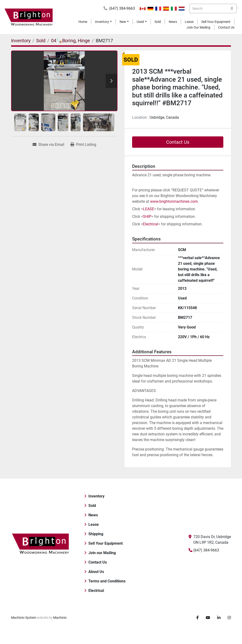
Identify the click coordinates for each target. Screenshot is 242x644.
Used (140, 22)
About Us (96, 572)
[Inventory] (21, 41)
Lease (189, 22)
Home (83, 22)
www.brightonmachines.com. (175, 201)
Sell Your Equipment (216, 22)
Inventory (102, 22)
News (173, 22)
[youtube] (208, 618)
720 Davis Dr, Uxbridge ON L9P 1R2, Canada (212, 540)
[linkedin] (219, 618)
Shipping (96, 534)
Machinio (60, 618)
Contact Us (226, 27)
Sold (158, 22)
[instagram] (229, 618)
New (123, 22)
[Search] (213, 8)
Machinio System (24, 618)
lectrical (152, 224)
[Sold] (41, 41)
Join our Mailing (198, 27)
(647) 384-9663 (122, 8)
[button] (103, 22)
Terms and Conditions (107, 581)
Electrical (96, 591)
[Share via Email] (48, 145)
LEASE (149, 209)
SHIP (147, 217)
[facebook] (198, 618)
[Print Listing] (83, 145)
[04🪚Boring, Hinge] (71, 41)
